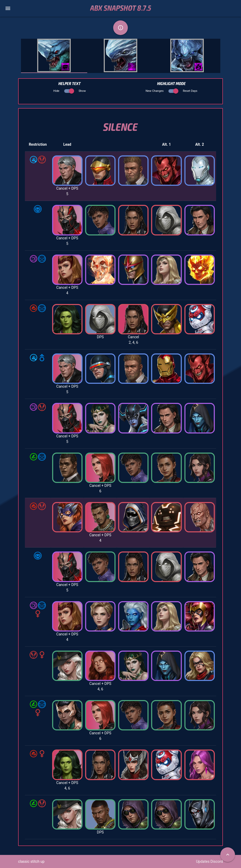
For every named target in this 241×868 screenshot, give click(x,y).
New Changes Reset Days (172, 91)
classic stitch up (31, 861)
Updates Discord (209, 861)
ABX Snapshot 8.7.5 (121, 8)
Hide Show (69, 91)
